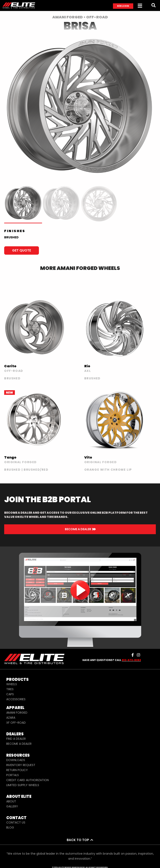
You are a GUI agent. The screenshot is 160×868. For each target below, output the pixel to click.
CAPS (10, 694)
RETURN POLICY (17, 770)
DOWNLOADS (16, 760)
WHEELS (12, 684)
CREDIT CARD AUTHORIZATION (28, 780)
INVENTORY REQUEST (21, 765)
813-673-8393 (131, 660)
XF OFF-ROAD (16, 723)
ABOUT (11, 801)
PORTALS (13, 775)
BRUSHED (11, 237)
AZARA (11, 718)
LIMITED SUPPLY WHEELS (23, 785)
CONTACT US (16, 822)
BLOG (10, 827)
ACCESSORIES (16, 699)
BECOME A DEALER (19, 744)
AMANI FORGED (17, 713)
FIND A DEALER (16, 739)
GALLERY (12, 806)
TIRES (10, 689)
